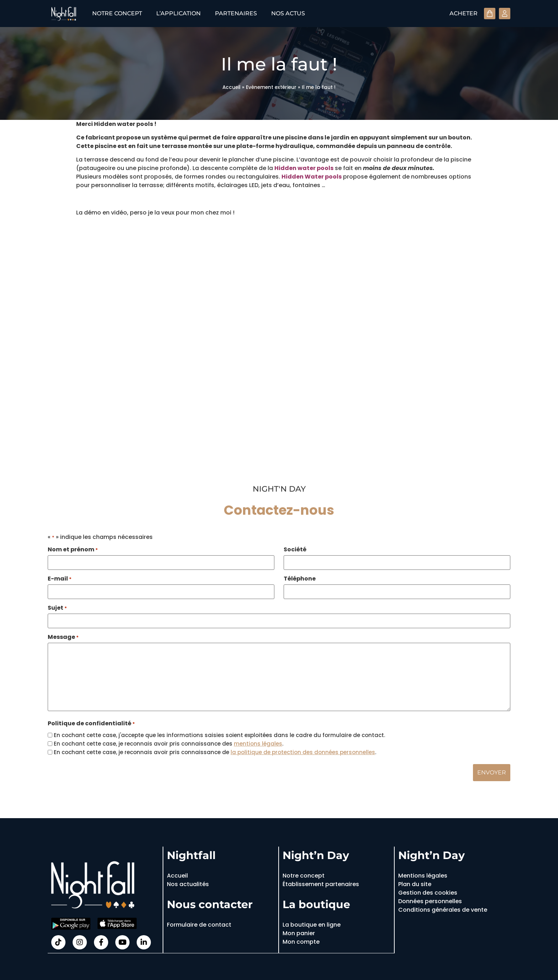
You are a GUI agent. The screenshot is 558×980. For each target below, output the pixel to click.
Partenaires (236, 13)
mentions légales (258, 743)
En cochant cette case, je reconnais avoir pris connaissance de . (215, 751)
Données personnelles (430, 900)
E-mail (60, 578)
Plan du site (415, 883)
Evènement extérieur (271, 87)
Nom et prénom (73, 550)
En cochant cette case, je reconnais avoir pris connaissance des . (169, 743)
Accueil (231, 87)
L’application (178, 13)
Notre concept (117, 13)
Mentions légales (423, 875)
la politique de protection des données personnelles (303, 751)
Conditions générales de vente (443, 909)
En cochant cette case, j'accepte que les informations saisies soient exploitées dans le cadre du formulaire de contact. (219, 734)
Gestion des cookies (428, 892)
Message (63, 636)
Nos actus (288, 13)
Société (295, 550)
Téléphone (300, 578)
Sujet (57, 607)
